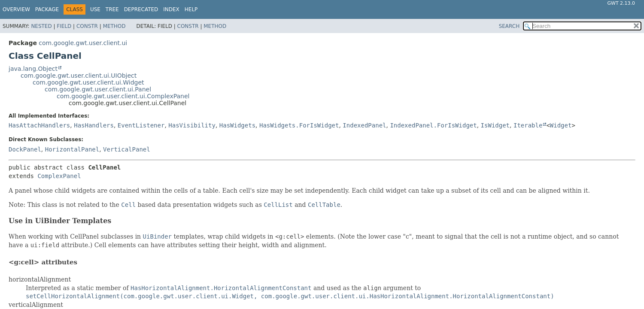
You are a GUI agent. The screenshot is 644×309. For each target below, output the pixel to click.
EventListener (141, 125)
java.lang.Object (33, 69)
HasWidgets (237, 125)
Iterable (528, 125)
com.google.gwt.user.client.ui (83, 43)
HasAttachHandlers (39, 125)
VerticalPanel (127, 149)
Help (191, 9)
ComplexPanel (59, 176)
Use (95, 9)
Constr (87, 26)
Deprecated (141, 9)
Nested (41, 26)
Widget (561, 125)
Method (114, 26)
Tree (112, 9)
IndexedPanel (364, 125)
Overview (16, 9)
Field (64, 26)
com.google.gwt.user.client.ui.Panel (98, 89)
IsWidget (495, 125)
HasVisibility (192, 125)
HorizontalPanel (72, 149)
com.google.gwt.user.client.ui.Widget (88, 82)
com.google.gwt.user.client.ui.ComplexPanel (123, 96)
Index (171, 9)
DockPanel (25, 149)
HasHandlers (94, 125)
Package (47, 9)
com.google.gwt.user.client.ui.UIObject (79, 76)
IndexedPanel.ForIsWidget (433, 125)
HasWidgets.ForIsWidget (299, 125)
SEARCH (509, 26)
